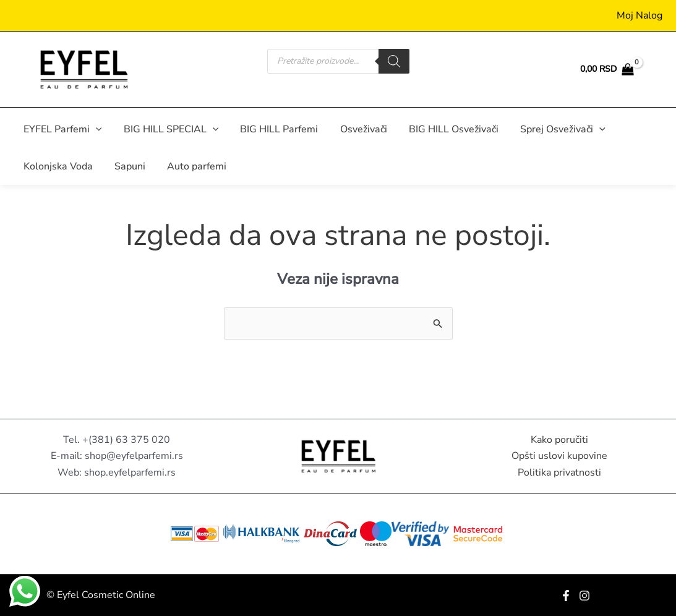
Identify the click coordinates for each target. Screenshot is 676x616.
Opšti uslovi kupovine (559, 456)
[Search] (394, 61)
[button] (95, 129)
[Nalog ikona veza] (640, 15)
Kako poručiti (559, 440)
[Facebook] (566, 596)
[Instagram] (584, 596)
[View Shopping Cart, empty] (607, 69)
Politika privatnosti (559, 473)
